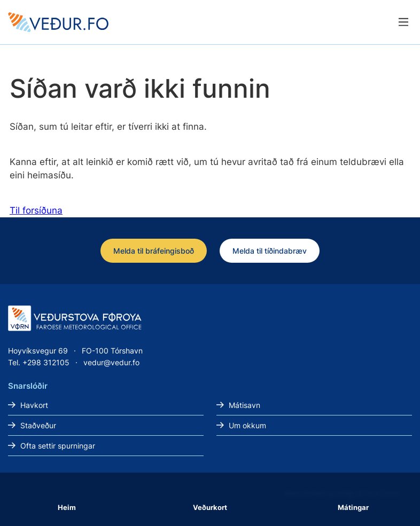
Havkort (34, 405)
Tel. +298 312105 (39, 362)
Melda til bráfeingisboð (154, 251)
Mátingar (353, 507)
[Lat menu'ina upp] (403, 22)
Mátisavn (244, 405)
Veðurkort (210, 507)
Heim (67, 507)
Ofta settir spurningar (58, 446)
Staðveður (38, 425)
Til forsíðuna (36, 210)
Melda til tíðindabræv (270, 251)
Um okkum (247, 425)
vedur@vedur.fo (111, 362)
